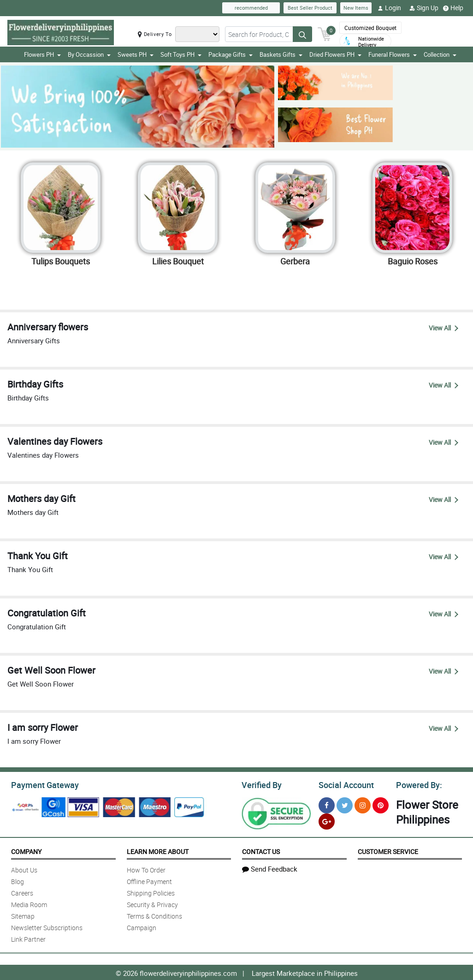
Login (389, 8)
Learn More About (158, 850)
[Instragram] (363, 804)
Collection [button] (440, 54)
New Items (356, 8)
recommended (251, 8)
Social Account (344, 784)
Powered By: (418, 784)
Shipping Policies (151, 892)
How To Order (146, 869)
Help (453, 8)
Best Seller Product (310, 8)
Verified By (261, 784)
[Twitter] (345, 804)
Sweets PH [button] (136, 54)
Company (26, 850)
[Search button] (302, 34)
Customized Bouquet (370, 28)
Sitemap (23, 915)
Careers (22, 892)
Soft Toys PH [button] (181, 54)
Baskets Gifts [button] (281, 54)
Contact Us (261, 850)
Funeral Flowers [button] (393, 54)
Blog (18, 880)
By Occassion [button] (89, 54)
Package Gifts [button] (231, 54)
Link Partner (28, 938)
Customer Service (388, 850)
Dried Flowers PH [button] (335, 54)
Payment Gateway (41, 784)
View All (443, 328)
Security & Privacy (152, 903)
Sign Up (424, 8)
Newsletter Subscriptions (47, 926)
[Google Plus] (327, 820)
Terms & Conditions (154, 915)
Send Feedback (270, 867)
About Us (24, 869)
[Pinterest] (381, 804)
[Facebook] (327, 804)
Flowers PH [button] (42, 54)
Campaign (142, 926)
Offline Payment (149, 880)
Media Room (29, 903)
